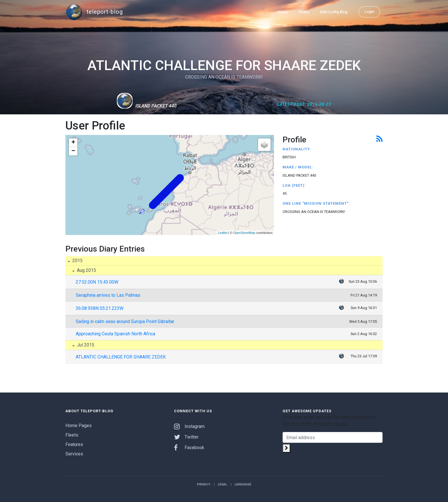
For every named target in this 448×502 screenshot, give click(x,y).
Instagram (189, 426)
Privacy (204, 484)
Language (243, 484)
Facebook (189, 448)
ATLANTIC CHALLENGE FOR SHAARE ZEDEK (121, 357)
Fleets (304, 12)
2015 (77, 261)
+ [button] (73, 143)
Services (74, 454)
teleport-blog (94, 12)
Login (369, 12)
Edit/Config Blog (334, 12)
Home (283, 12)
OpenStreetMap (244, 233)
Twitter (186, 437)
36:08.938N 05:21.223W (100, 308)
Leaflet (223, 233)
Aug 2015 (86, 270)
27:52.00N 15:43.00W (97, 282)
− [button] (73, 151)
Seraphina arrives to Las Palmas (108, 295)
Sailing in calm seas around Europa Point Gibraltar (125, 321)
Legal (222, 484)
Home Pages (79, 426)
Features (74, 444)
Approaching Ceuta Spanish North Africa (115, 334)
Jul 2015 (85, 345)
